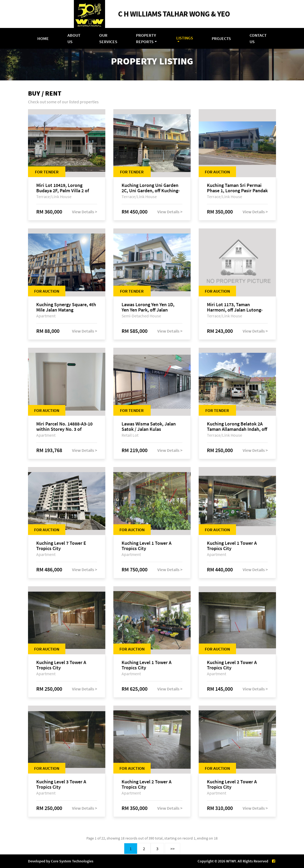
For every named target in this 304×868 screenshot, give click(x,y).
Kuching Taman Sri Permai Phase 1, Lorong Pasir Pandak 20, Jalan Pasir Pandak (237, 188)
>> (173, 849)
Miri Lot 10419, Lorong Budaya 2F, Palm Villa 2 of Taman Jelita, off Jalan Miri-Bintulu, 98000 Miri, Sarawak (66, 188)
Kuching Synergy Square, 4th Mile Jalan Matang (66, 307)
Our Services (108, 38)
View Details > (85, 212)
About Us (74, 38)
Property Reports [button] (146, 38)
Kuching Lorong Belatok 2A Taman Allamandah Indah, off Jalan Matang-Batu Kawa (237, 427)
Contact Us (258, 38)
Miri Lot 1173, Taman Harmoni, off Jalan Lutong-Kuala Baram (235, 307)
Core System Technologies (72, 861)
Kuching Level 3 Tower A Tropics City (61, 665)
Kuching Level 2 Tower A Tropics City (147, 784)
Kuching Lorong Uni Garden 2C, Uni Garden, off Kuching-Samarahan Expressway (151, 188)
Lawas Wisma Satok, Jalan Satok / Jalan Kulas (149, 427)
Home (43, 38)
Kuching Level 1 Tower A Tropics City (147, 546)
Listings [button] (185, 38)
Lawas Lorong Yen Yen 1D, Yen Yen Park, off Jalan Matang (148, 307)
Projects (221, 38)
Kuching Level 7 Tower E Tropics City (61, 546)
